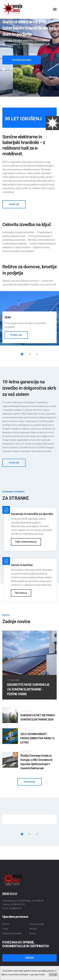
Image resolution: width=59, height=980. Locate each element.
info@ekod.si (15, 908)
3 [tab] (37, 354)
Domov (6, 924)
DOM (8, 317)
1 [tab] (4, 69)
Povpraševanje (37, 924)
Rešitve (33, 929)
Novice (33, 933)
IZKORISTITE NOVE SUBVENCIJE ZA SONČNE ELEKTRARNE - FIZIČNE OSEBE (28, 689)
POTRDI (53, 975)
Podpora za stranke (12, 933)
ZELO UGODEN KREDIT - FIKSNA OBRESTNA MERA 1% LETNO (38, 738)
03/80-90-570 (18, 904)
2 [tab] (11, 69)
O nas (5, 929)
